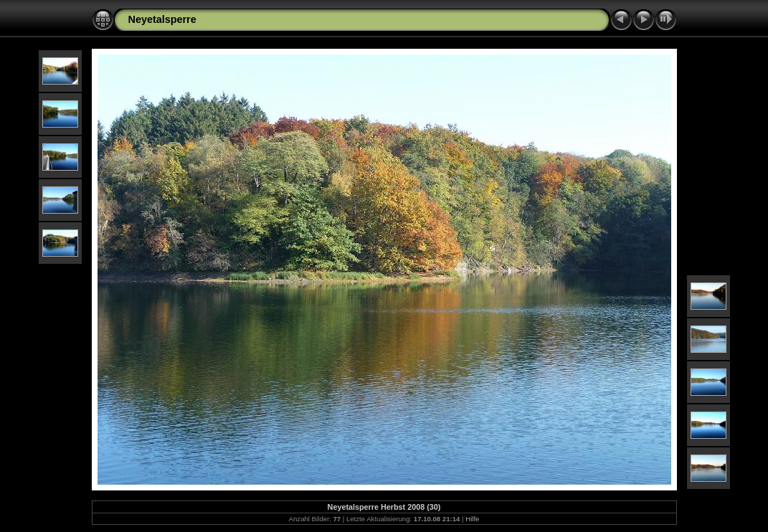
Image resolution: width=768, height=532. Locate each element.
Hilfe (472, 519)
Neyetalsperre (162, 19)
